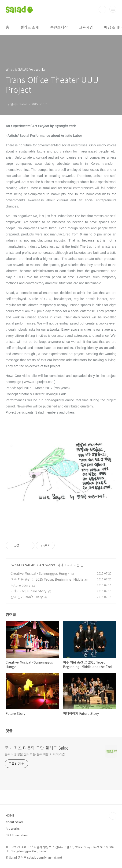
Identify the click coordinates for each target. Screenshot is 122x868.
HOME (10, 815)
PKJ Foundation (17, 835)
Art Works (13, 828)
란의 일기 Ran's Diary (27, 597)
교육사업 (86, 27)
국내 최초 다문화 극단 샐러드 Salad (37, 748)
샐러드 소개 (30, 27)
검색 (102, 9)
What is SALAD (24, 565)
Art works (47, 565)
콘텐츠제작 (59, 27)
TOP (113, 816)
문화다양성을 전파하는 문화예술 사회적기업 (35, 754)
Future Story (20, 585)
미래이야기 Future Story (28, 591)
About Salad (14, 822)
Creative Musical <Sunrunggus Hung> (40, 573)
